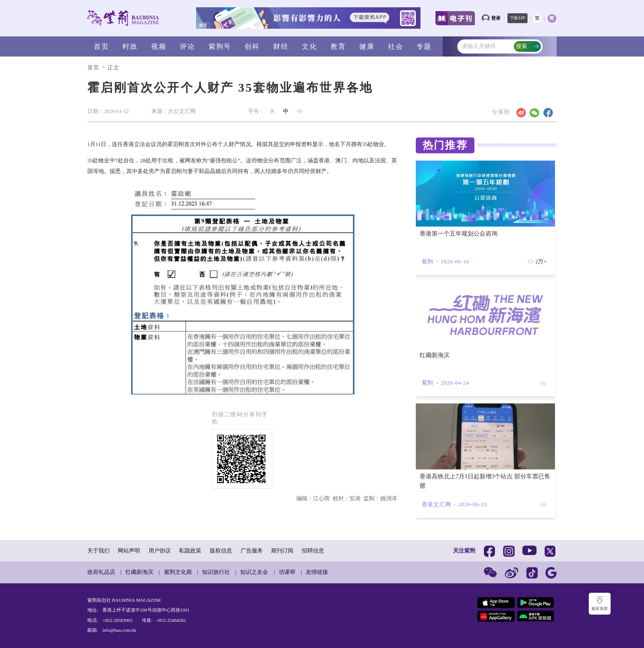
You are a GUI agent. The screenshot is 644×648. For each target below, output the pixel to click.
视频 (159, 46)
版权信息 (221, 551)
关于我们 (98, 551)
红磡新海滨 (139, 572)
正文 (114, 68)
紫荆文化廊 (178, 572)
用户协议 (160, 551)
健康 (367, 46)
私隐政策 (190, 551)
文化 (309, 46)
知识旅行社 (216, 572)
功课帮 (287, 572)
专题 (424, 46)
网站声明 (129, 551)
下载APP (517, 18)
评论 (187, 46)
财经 (281, 46)
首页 (101, 46)
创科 (252, 46)
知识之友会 (254, 572)
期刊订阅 (282, 551)
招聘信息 (313, 551)
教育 (338, 46)
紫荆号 (220, 46)
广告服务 (252, 551)
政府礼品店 (101, 572)
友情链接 (317, 572)
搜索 (528, 46)
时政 (130, 46)
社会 (395, 46)
